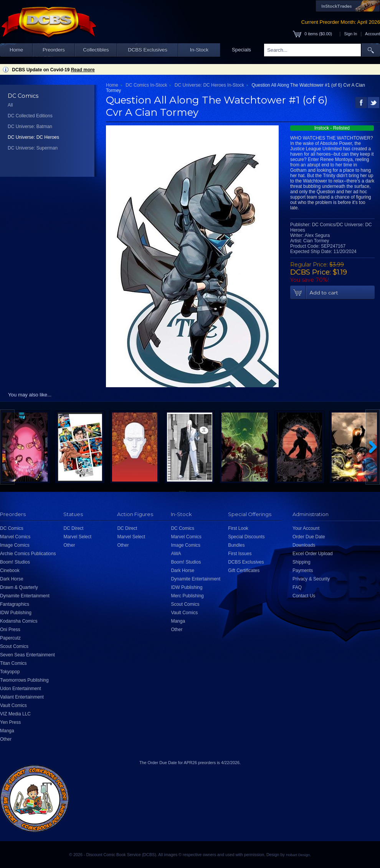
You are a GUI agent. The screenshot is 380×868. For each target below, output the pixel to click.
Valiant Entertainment (22, 697)
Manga (7, 731)
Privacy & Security (311, 579)
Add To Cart (332, 293)
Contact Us (304, 596)
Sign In (351, 34)
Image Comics (15, 545)
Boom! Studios (15, 562)
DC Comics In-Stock (146, 85)
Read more (83, 70)
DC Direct (73, 528)
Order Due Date (309, 537)
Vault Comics (13, 705)
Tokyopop (10, 672)
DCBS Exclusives (148, 50)
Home (16, 50)
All (10, 105)
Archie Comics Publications (28, 554)
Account (373, 34)
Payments (303, 570)
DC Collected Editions (30, 116)
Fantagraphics (15, 604)
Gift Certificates (244, 570)
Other (6, 739)
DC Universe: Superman (33, 148)
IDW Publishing (16, 613)
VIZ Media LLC (15, 714)
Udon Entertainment (21, 689)
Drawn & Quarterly (19, 587)
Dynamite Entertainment (25, 596)
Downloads (304, 545)
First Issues (240, 554)
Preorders (54, 50)
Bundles (236, 545)
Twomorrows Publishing (24, 680)
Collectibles (96, 50)
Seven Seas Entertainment (27, 655)
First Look (238, 528)
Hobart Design (298, 855)
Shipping (302, 562)
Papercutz (10, 638)
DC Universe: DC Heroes (33, 137)
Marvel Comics (15, 537)
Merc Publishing (187, 596)
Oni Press (10, 630)
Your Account (306, 528)
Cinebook (10, 570)
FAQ (297, 587)
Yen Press (10, 722)
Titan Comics (13, 663)
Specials (241, 50)
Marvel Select (77, 537)
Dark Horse (12, 579)
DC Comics (12, 528)
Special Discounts (246, 537)
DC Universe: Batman (30, 127)
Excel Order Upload (313, 554)
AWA (176, 554)
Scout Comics (14, 646)
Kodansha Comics (19, 621)
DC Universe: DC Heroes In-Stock (209, 85)
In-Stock (199, 50)
